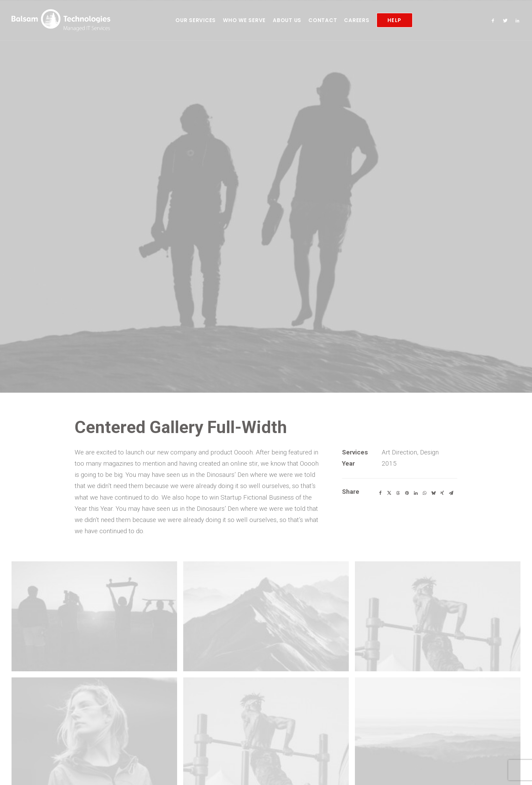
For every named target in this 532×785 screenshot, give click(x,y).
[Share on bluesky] (433, 449)
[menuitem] (196, 20)
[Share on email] (451, 449)
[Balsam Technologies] (61, 20)
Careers (357, 20)
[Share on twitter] (389, 449)
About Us (287, 20)
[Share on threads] (398, 449)
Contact (323, 20)
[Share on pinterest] (407, 449)
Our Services (196, 20)
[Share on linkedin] (416, 449)
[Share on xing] (442, 449)
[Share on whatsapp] (424, 449)
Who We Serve (244, 20)
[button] (495, 20)
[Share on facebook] (380, 449)
